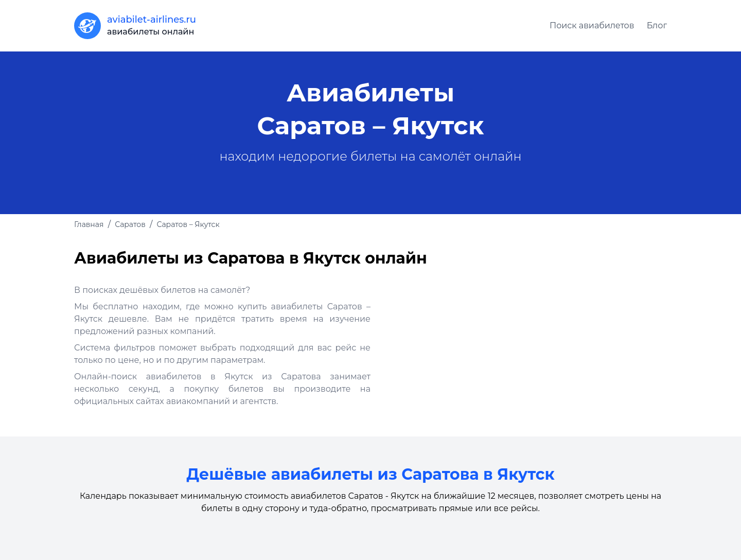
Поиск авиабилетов (592, 25)
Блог (657, 25)
